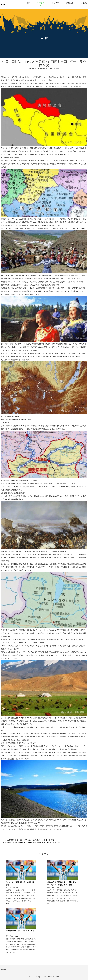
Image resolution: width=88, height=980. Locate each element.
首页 (28, 3)
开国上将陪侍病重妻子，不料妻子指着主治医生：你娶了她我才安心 (35, 842)
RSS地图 (49, 977)
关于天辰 (41, 3)
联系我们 (84, 3)
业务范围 (55, 3)
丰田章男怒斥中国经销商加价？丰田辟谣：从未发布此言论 (31, 840)
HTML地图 (55, 977)
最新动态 (70, 3)
